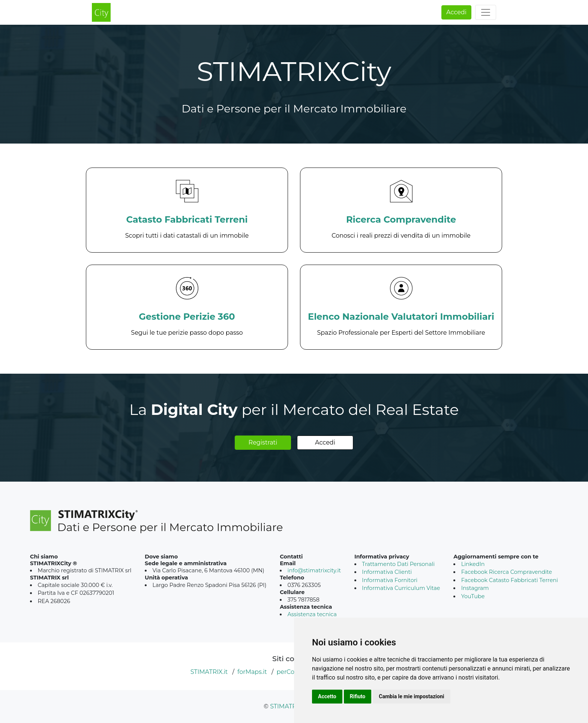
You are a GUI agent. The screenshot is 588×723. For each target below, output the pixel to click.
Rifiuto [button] (358, 696)
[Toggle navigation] (486, 12)
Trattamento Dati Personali (398, 564)
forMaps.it (252, 672)
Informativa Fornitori (390, 580)
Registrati (263, 442)
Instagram (475, 588)
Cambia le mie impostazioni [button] (411, 696)
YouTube (473, 596)
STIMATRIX (286, 706)
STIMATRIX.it (209, 672)
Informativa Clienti (387, 572)
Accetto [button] (327, 696)
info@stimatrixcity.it (314, 570)
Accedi (456, 12)
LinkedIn (473, 564)
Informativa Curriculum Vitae (401, 588)
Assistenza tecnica (312, 614)
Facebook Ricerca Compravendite (507, 572)
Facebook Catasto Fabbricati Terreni (510, 580)
